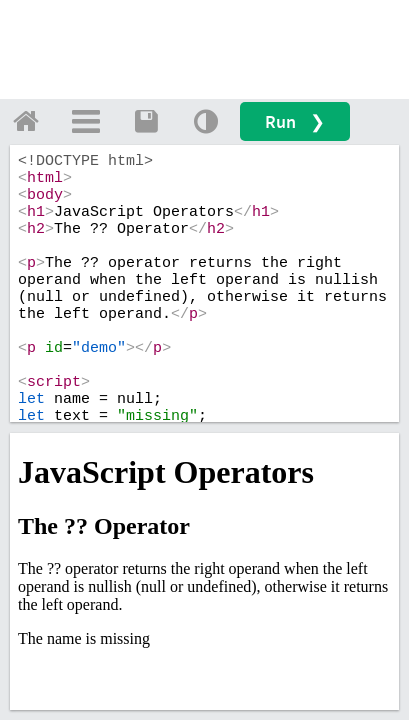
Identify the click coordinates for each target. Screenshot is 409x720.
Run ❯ (295, 121)
